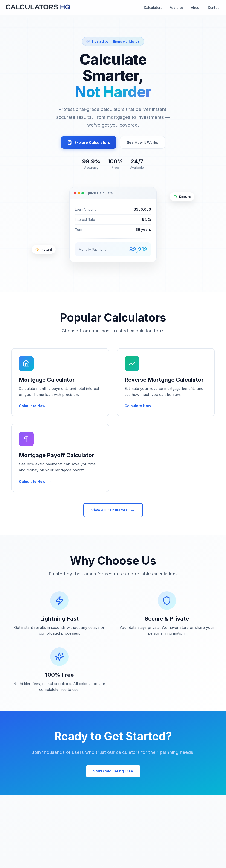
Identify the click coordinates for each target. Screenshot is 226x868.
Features (177, 7)
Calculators (153, 7)
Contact (214, 7)
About (196, 7)
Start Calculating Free (113, 771)
